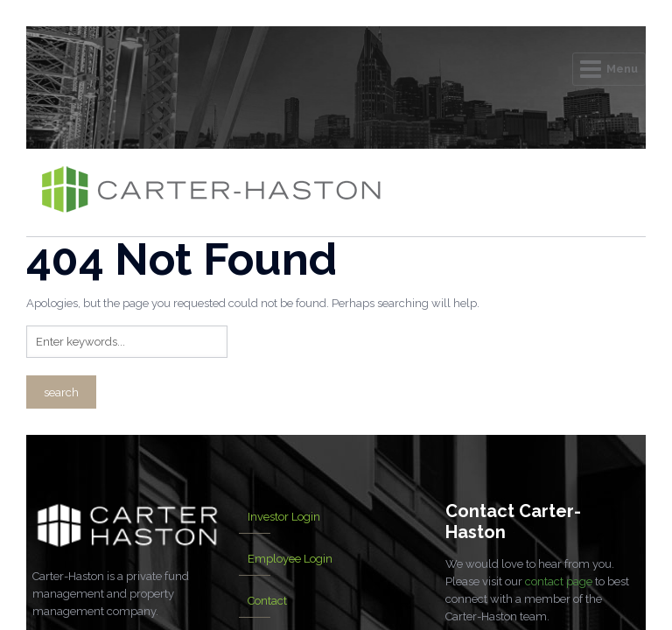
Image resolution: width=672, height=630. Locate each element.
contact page (559, 581)
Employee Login (290, 559)
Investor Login (284, 517)
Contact (267, 601)
